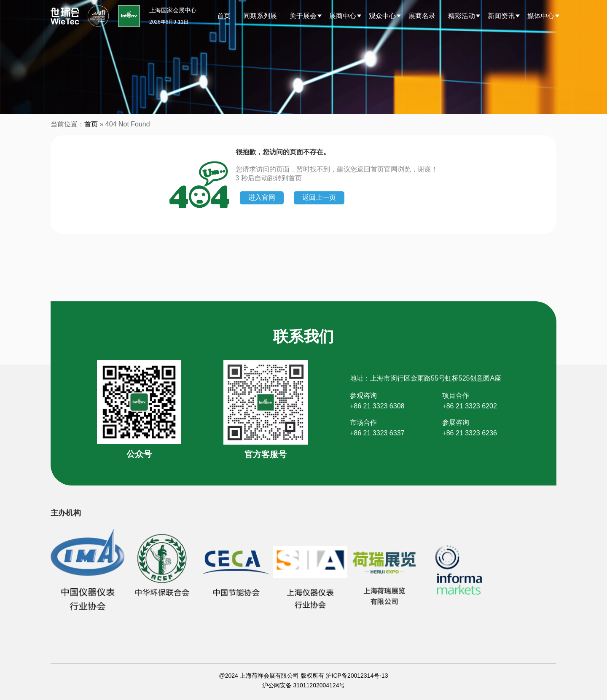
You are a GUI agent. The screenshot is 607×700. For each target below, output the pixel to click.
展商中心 (343, 16)
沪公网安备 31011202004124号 (304, 685)
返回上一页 (319, 197)
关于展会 (303, 16)
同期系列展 (260, 16)
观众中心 (382, 16)
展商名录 (422, 16)
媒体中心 (541, 16)
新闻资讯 (501, 16)
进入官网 (262, 197)
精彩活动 (462, 16)
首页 (224, 16)
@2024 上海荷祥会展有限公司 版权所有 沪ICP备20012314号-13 (304, 676)
